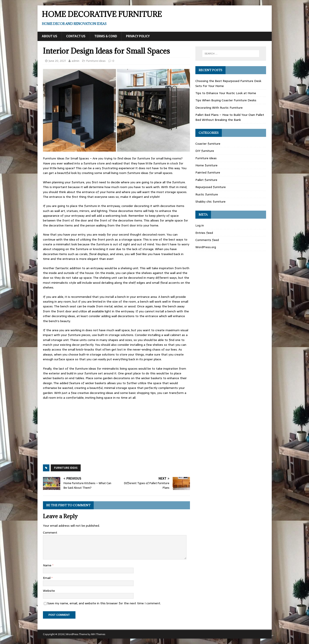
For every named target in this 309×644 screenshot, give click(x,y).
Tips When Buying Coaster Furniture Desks (226, 100)
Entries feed (204, 233)
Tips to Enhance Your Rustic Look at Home (226, 93)
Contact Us (76, 36)
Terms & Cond (106, 36)
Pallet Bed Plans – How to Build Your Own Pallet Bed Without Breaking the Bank (230, 117)
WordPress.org (206, 247)
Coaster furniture (208, 144)
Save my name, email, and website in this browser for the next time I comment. (104, 603)
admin (75, 61)
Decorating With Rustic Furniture (219, 108)
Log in (200, 225)
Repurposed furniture (211, 187)
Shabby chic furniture (210, 202)
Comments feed (207, 240)
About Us (50, 36)
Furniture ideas (96, 61)
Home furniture (206, 165)
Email (47, 578)
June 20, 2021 (57, 61)
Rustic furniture (207, 194)
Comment (50, 533)
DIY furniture (205, 151)
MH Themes (98, 634)
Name (48, 565)
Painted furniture (208, 172)
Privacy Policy (138, 36)
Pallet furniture (206, 180)
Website (49, 591)
